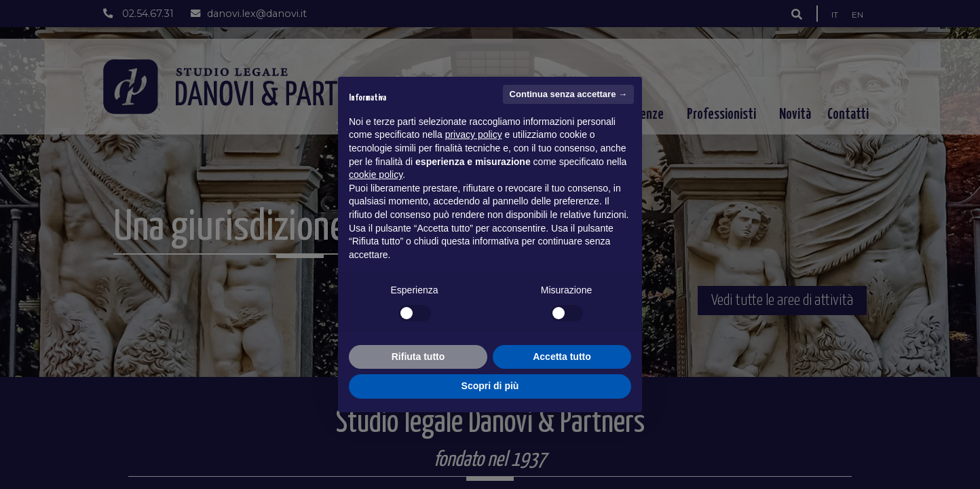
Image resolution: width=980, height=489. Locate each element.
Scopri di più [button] (490, 386)
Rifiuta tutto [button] (418, 357)
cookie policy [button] (376, 175)
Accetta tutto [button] (562, 357)
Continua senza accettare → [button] (568, 94)
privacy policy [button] (474, 134)
